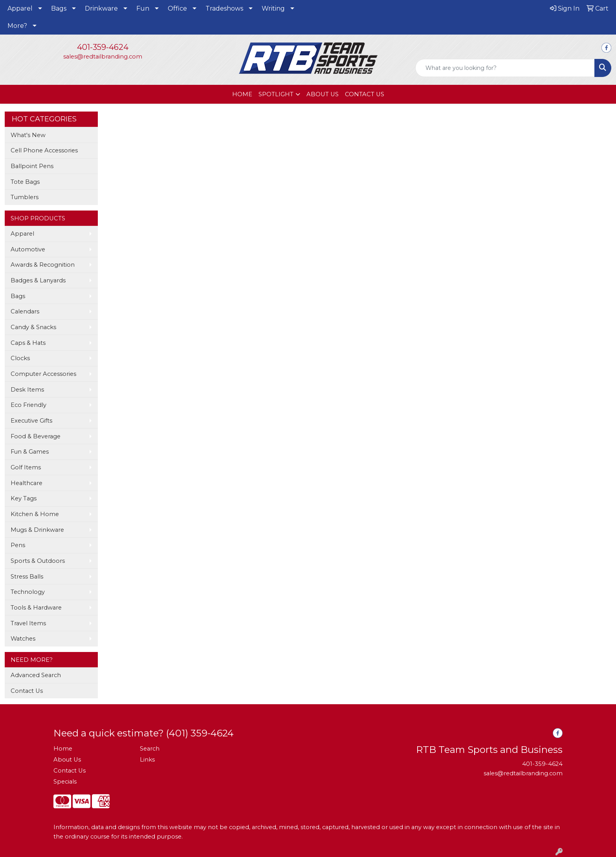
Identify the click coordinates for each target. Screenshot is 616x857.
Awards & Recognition (43, 265)
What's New (28, 135)
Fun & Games (30, 452)
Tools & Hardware (36, 608)
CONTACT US (365, 94)
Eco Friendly (28, 405)
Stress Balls (27, 577)
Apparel (20, 8)
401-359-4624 (103, 47)
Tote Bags (25, 182)
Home (63, 749)
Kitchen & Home (35, 514)
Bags (59, 8)
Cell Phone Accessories (44, 150)
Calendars (25, 311)
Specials (65, 782)
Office (177, 8)
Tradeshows (224, 8)
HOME (242, 94)
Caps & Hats (28, 343)
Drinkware (101, 8)
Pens (18, 545)
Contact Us (27, 691)
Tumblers (25, 197)
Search (150, 749)
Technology (28, 592)
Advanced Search (36, 675)
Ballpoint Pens (32, 166)
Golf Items (26, 467)
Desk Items (27, 390)
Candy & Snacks (33, 327)
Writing (273, 8)
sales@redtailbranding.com (103, 57)
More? (17, 26)
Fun (143, 8)
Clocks (20, 358)
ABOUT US (323, 94)
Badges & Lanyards (38, 280)
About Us (67, 760)
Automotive (28, 249)
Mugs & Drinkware (37, 530)
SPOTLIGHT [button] (276, 94)
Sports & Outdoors (38, 561)
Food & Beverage (36, 436)
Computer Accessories (43, 374)
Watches (23, 639)
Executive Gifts (31, 421)
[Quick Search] (505, 68)
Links (147, 760)
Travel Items (28, 623)
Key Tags (24, 498)
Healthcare (27, 483)
